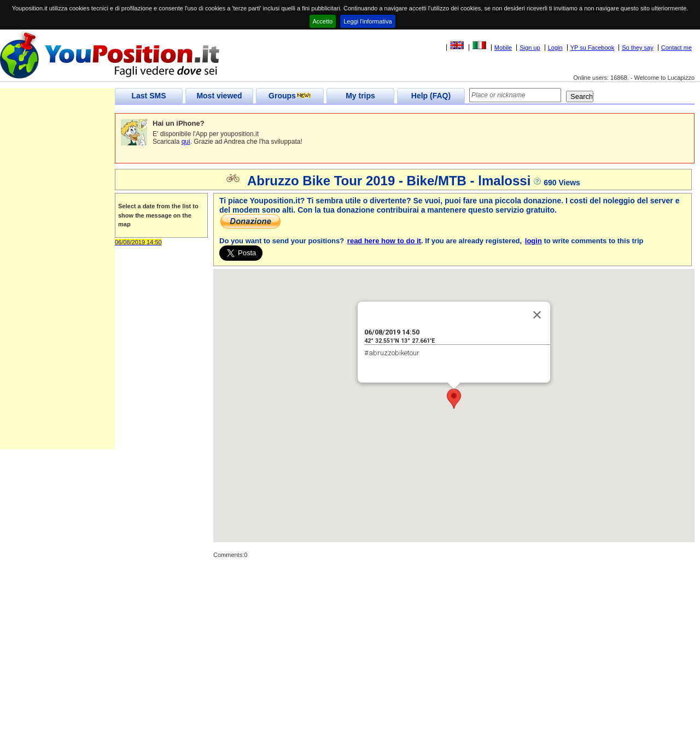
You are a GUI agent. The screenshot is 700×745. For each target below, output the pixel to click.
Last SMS (148, 96)
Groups (290, 96)
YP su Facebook (593, 48)
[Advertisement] (57, 285)
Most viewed (219, 96)
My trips (360, 96)
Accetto (323, 21)
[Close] (537, 315)
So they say (637, 48)
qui (186, 142)
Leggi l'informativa (367, 21)
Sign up (530, 48)
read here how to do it (384, 241)
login (533, 241)
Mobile (503, 48)
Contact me (676, 48)
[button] (454, 399)
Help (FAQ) (431, 96)
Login (555, 48)
